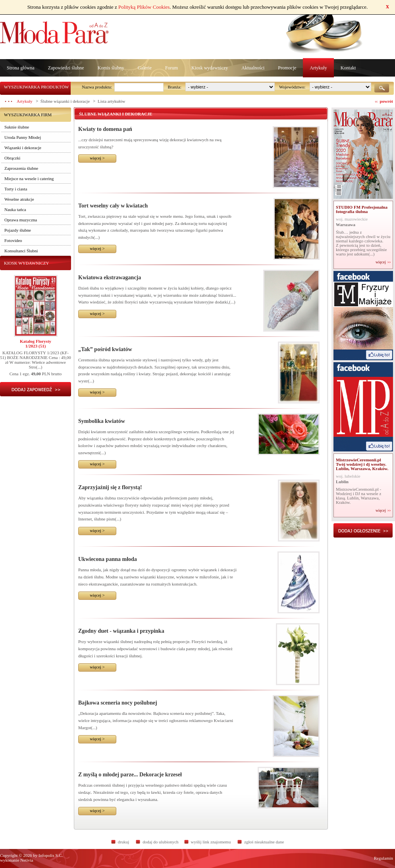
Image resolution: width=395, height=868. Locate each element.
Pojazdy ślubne (18, 230)
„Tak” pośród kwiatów (105, 349)
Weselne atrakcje (19, 199)
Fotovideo (13, 240)
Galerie (145, 68)
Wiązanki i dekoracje (23, 148)
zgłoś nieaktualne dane (264, 842)
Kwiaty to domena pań (105, 129)
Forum (171, 68)
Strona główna (21, 68)
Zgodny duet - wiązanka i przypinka (121, 631)
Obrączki (12, 158)
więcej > (97, 158)
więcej (381, 262)
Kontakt (348, 68)
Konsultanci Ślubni (21, 251)
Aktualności (253, 68)
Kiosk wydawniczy (210, 68)
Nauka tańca (15, 209)
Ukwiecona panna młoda (108, 559)
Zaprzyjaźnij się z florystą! (110, 487)
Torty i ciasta (16, 189)
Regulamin (383, 858)
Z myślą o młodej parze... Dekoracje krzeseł (130, 775)
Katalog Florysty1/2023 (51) (36, 344)
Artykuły (318, 68)
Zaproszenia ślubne (21, 168)
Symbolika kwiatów (102, 421)
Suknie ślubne (17, 127)
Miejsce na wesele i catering (29, 179)
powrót (386, 101)
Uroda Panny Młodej (23, 137)
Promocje (287, 68)
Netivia (27, 860)
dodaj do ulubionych (160, 842)
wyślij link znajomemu (211, 842)
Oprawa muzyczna (21, 220)
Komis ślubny (111, 68)
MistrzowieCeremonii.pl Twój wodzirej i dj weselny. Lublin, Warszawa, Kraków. (362, 464)
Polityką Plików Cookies (144, 7)
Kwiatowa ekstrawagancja (110, 277)
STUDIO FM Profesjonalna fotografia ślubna (362, 209)
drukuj (124, 842)
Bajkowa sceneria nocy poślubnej (118, 703)
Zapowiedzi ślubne (66, 68)
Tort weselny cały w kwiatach (113, 206)
